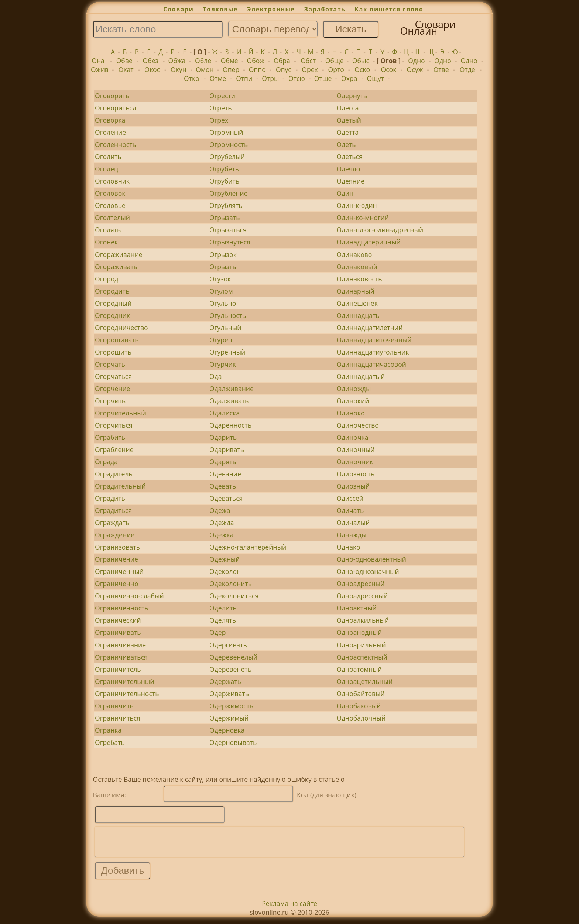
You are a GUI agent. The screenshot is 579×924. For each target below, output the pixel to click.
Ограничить (114, 706)
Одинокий (353, 401)
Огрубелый (227, 157)
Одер (217, 632)
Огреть (221, 108)
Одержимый (229, 718)
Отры (270, 78)
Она (98, 61)
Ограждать (112, 523)
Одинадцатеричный (368, 242)
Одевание (225, 474)
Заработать (325, 9)
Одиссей (350, 498)
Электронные (271, 9)
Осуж (415, 69)
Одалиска (225, 413)
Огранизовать (117, 547)
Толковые (220, 9)
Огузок (220, 279)
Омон (205, 69)
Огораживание (119, 254)
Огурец (221, 340)
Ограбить (110, 437)
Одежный (225, 559)
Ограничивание (120, 645)
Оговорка (110, 120)
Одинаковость (359, 279)
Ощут (376, 78)
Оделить (223, 608)
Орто (336, 69)
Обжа (177, 61)
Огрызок (223, 254)
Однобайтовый (361, 694)
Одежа (220, 510)
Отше (323, 78)
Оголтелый (112, 218)
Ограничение (117, 559)
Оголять (108, 230)
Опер (231, 69)
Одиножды (354, 389)
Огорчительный (121, 413)
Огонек (106, 242)
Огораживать (116, 267)
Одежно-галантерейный (248, 547)
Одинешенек (357, 303)
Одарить (223, 437)
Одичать (350, 510)
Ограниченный (119, 571)
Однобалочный (361, 718)
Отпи (244, 78)
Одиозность (355, 474)
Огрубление (228, 193)
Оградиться (113, 510)
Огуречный (227, 352)
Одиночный (355, 449)
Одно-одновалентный (371, 559)
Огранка (108, 730)
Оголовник (112, 181)
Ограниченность (122, 608)
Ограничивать (118, 632)
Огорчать (110, 364)
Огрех (219, 120)
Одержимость (231, 706)
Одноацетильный (364, 681)
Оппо (257, 69)
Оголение (110, 132)
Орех (310, 69)
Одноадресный (360, 584)
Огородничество (121, 328)
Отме (218, 78)
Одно (417, 61)
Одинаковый (357, 267)
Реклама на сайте (289, 909)
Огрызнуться (230, 242)
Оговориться (115, 108)
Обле (203, 61)
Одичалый (353, 523)
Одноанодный (359, 632)
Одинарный (355, 291)
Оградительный (120, 486)
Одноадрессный (362, 596)
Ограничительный (124, 681)
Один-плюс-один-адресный (380, 230)
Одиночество (358, 425)
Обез (151, 61)
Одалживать (229, 401)
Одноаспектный (362, 657)
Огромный (226, 132)
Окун (179, 69)
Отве (441, 69)
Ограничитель (118, 669)
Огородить (112, 291)
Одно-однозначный (368, 571)
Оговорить (112, 96)
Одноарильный (361, 645)
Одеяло (348, 169)
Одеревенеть (230, 669)
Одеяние (350, 181)
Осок (388, 69)
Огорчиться (114, 425)
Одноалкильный (363, 620)
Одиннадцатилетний (369, 328)
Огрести (222, 96)
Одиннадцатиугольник (373, 352)
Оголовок (110, 193)
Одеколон (225, 571)
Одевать (223, 486)
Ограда (106, 462)
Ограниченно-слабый (129, 596)
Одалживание (232, 389)
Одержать (225, 681)
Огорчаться (113, 376)
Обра (282, 61)
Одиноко (350, 413)
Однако (348, 547)
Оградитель (114, 474)
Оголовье (110, 205)
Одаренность (230, 425)
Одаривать (227, 449)
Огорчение (112, 389)
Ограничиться (118, 718)
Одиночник (355, 462)
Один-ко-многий (363, 218)
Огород (107, 279)
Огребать (110, 742)
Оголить (108, 157)
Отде (467, 69)
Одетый (349, 120)
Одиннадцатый (361, 376)
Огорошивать (117, 340)
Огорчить (110, 401)
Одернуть (352, 96)
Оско (362, 69)
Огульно (223, 303)
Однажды (351, 535)
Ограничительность (127, 694)
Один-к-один (357, 205)
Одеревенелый (233, 657)
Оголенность (116, 144)
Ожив (100, 69)
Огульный (225, 328)
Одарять (223, 462)
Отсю (297, 78)
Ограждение (115, 535)
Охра (349, 78)
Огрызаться (228, 230)
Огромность (229, 144)
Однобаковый (359, 706)
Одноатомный (359, 669)
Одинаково (354, 254)
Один (345, 193)
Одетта (347, 132)
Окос (152, 69)
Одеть (346, 144)
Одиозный (353, 486)
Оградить (110, 498)
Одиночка (352, 437)
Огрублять (226, 205)
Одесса (347, 108)
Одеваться (226, 498)
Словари (178, 9)
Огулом (221, 291)
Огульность (228, 315)
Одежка (221, 535)
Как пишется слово (389, 9)
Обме (229, 61)
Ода (216, 376)
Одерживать (229, 694)
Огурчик (223, 364)
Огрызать (225, 218)
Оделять (223, 620)
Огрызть (223, 267)
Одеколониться (234, 596)
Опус (284, 69)
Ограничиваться (121, 657)
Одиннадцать (358, 315)
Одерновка (227, 730)
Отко (192, 78)
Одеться (350, 157)
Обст (308, 61)
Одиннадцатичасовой (371, 364)
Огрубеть (224, 169)
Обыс (361, 61)
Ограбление (114, 449)
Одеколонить (231, 584)
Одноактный (357, 608)
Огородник (112, 315)
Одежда (222, 523)
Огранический (118, 620)
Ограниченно (117, 584)
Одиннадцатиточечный (374, 340)
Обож (256, 61)
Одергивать (228, 645)
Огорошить (113, 352)
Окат (126, 69)
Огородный (113, 303)
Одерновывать (233, 742)
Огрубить (224, 181)
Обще (335, 61)
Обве (124, 61)
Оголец (107, 169)
